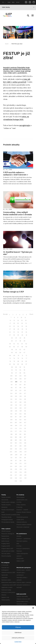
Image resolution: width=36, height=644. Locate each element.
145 (16, 408)
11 (25, 318)
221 (16, 463)
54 (26, 344)
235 (25, 472)
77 (26, 358)
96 (12, 373)
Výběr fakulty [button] (18, 7)
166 (20, 423)
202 (21, 449)
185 (16, 437)
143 (25, 405)
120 (12, 390)
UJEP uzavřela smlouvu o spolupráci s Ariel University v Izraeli (16, 175)
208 (11, 455)
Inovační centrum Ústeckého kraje (16, 68)
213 (16, 458)
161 (16, 420)
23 (14, 326)
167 (25, 423)
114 (20, 385)
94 (20, 370)
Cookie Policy (18, 642)
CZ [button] (4, 2)
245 (21, 481)
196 (11, 446)
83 (10, 364)
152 (11, 414)
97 (16, 373)
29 (18, 329)
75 (18, 358)
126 (20, 393)
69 (14, 356)
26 (26, 326)
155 (25, 414)
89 (16, 367)
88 (12, 367)
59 (26, 347)
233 (16, 472)
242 (21, 478)
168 (11, 426)
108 (12, 382)
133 (16, 399)
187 (25, 437)
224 (11, 466)
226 (21, 466)
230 (21, 469)
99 (24, 373)
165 (16, 423)
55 (10, 347)
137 (16, 402)
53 (22, 344)
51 (14, 344)
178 (20, 431)
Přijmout (18, 627)
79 (14, 361)
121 (16, 390)
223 (25, 463)
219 (25, 461)
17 (10, 323)
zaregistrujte (25, 125)
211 (25, 455)
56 (14, 347)
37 (10, 335)
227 (25, 466)
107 (25, 379)
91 (24, 367)
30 (22, 329)
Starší (31, 314)
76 (22, 358)
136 (11, 402)
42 (12, 338)
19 (18, 323)
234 (21, 472)
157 (16, 417)
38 (14, 335)
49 (24, 341)
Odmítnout (18, 632)
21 (26, 323)
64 (12, 353)
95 (24, 370)
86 (22, 364)
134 (20, 399)
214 (20, 458)
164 (11, 423)
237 (16, 475)
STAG (18, 2)
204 (11, 452)
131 (25, 396)
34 (18, 332)
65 (16, 353)
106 (20, 379)
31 (26, 329)
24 (18, 326)
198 (20, 446)
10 (21, 318)
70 (18, 356)
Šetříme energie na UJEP (13, 292)
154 (20, 414)
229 (16, 469)
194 (20, 443)
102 (20, 376)
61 (16, 350)
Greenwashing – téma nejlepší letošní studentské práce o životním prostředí (18, 215)
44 (20, 338)
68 (10, 356)
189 (16, 440)
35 (22, 332)
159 (25, 417)
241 (16, 478)
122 (20, 390)
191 (25, 440)
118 (20, 388)
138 (20, 402)
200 (11, 449)
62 (20, 350)
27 (10, 329)
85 (18, 364)
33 (14, 332)
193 (16, 443)
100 (11, 376)
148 (11, 411)
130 (21, 396)
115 (25, 385)
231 (25, 469)
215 (25, 458)
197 (16, 446)
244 (16, 481)
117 (16, 388)
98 (20, 373)
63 (24, 350)
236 (11, 475)
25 (22, 326)
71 (22, 356)
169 (16, 426)
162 (20, 420)
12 (10, 320)
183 (25, 434)
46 (12, 341)
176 (11, 431)
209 (16, 455)
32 (10, 332)
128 (11, 396)
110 (21, 382)
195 (25, 443)
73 (10, 358)
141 (16, 405)
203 (25, 449)
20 (22, 323)
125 (16, 393)
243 (25, 478)
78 (10, 361)
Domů (7, 44)
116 (12, 388)
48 (20, 341)
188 (11, 440)
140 (11, 405)
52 (18, 344)
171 (25, 426)
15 (22, 320)
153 (16, 414)
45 (24, 338)
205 (16, 452)
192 (11, 443)
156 (11, 417)
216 (11, 461)
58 (22, 347)
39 (18, 335)
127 (25, 393)
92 (12, 370)
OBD (9, 2)
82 (26, 361)
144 (11, 408)
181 (16, 434)
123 (25, 390)
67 (24, 353)
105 (16, 379)
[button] (33, 608)
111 (25, 382)
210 (21, 455)
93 (16, 370)
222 (20, 463)
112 (12, 385)
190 (20, 440)
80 (18, 361)
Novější (5, 314)
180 (12, 434)
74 (14, 358)
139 (25, 402)
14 (18, 320)
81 (22, 361)
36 (26, 332)
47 (16, 341)
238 (20, 475)
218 (20, 461)
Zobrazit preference (18, 638)
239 (25, 475)
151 (25, 411)
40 (22, 335)
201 (16, 449)
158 (20, 417)
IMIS (13, 2)
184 (11, 437)
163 (25, 420)
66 (20, 353)
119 (25, 388)
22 (10, 326)
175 (25, 428)
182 (20, 434)
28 (14, 329)
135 (25, 399)
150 (21, 411)
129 (16, 396)
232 (11, 472)
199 (25, 446)
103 (25, 376)
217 (16, 461)
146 (20, 408)
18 (14, 323)
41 (26, 335)
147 (25, 408)
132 (11, 399)
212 (11, 458)
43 (16, 338)
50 (10, 344)
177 (16, 431)
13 (14, 320)
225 (16, 466)
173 (16, 428)
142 (20, 405)
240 (11, 478)
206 (21, 452)
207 (25, 452)
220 (11, 463)
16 (26, 320)
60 (12, 350)
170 (21, 426)
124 (11, 393)
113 (16, 385)
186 (20, 437)
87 (26, 364)
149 (16, 411)
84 (14, 364)
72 (26, 356)
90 (20, 367)
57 (18, 347)
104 (11, 379)
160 (11, 420)
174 (20, 428)
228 (11, 469)
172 (11, 428)
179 (25, 431)
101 (16, 376)
